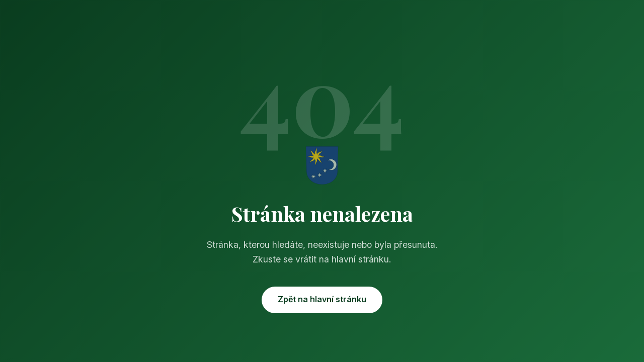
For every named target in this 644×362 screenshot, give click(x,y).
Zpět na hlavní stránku (322, 299)
